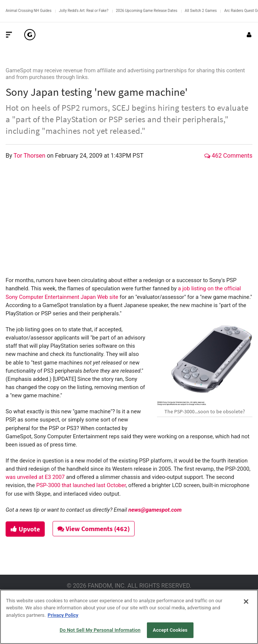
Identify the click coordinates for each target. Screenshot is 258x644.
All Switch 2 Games (201, 11)
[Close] (246, 602)
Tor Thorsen (30, 156)
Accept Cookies (170, 630)
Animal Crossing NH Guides (29, 11)
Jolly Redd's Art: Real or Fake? (84, 11)
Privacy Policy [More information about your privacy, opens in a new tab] (63, 615)
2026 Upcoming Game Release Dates (147, 11)
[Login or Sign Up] (249, 35)
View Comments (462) (94, 529)
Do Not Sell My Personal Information (100, 630)
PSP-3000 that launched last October (81, 485)
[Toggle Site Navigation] (9, 35)
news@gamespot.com (155, 510)
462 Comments (228, 156)
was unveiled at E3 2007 (35, 477)
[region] (129, 617)
